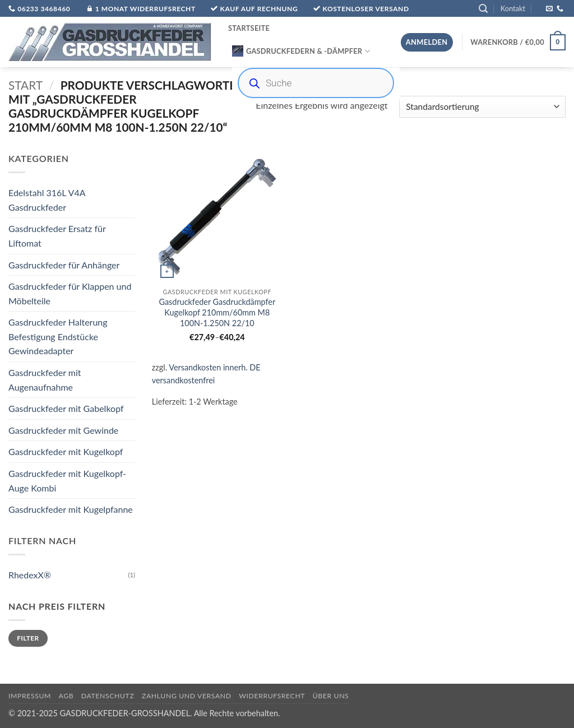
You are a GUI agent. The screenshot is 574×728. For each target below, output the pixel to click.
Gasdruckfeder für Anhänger (64, 265)
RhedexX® (30, 575)
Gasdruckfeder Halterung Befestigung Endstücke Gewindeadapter (58, 337)
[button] (483, 9)
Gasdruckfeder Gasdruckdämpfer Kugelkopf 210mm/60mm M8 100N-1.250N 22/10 (217, 312)
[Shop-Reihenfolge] (482, 107)
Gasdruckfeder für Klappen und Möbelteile (70, 293)
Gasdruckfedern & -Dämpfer (301, 51)
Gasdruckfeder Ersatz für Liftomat (57, 236)
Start (26, 85)
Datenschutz (108, 696)
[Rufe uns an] (560, 9)
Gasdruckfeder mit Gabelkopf (66, 409)
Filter (28, 638)
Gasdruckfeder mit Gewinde (63, 430)
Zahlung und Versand (187, 696)
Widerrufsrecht (272, 696)
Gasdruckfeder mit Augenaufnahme (45, 380)
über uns (331, 696)
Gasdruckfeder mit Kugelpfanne (71, 510)
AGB (66, 696)
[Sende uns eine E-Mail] (549, 9)
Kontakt (513, 8)
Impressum (30, 696)
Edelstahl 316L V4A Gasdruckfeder (47, 200)
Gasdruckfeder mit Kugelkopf (66, 452)
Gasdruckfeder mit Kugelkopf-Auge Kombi (67, 481)
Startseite (249, 28)
